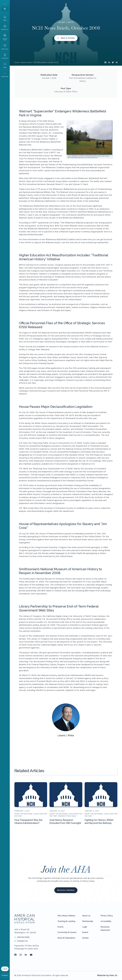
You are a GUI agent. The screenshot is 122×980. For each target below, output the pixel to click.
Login (85, 927)
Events (60, 927)
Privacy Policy (107, 916)
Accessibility (106, 921)
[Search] (5, 9)
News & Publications (66, 938)
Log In (5, 969)
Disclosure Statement (105, 929)
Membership (88, 921)
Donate (5, 975)
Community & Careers (67, 932)
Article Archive (26, 62)
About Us (86, 916)
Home (17, 62)
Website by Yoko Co (107, 975)
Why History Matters (66, 916)
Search (85, 932)
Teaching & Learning (66, 921)
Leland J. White (66, 22)
